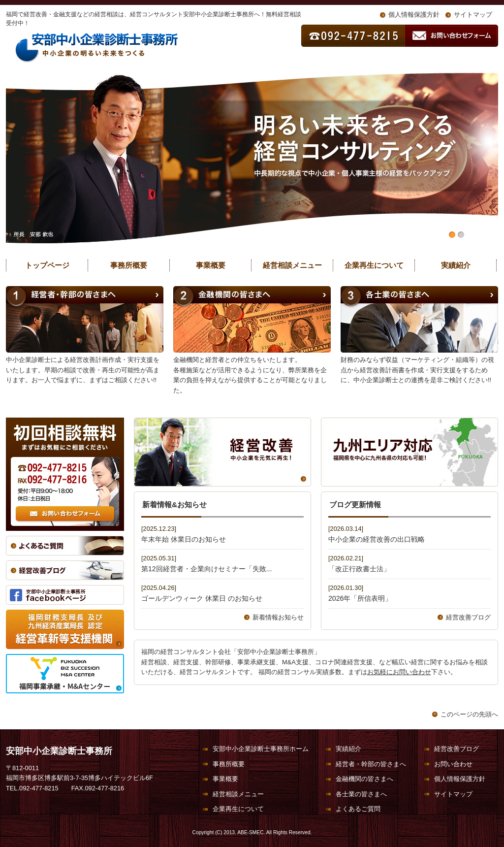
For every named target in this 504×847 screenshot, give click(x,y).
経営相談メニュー (292, 265)
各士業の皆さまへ (361, 794)
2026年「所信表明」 (360, 598)
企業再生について (374, 265)
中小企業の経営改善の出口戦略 (377, 539)
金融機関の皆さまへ (364, 779)
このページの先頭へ (469, 714)
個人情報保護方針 (414, 15)
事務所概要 (129, 265)
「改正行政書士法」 (359, 569)
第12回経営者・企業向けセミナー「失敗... (206, 569)
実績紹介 (456, 265)
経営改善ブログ (468, 617)
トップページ (47, 265)
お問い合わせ (453, 764)
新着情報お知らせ (278, 617)
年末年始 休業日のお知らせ (184, 539)
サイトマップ (473, 15)
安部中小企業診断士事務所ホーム (261, 749)
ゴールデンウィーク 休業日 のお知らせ (202, 598)
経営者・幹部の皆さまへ (371, 764)
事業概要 (211, 265)
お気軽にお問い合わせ (399, 672)
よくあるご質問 (358, 809)
